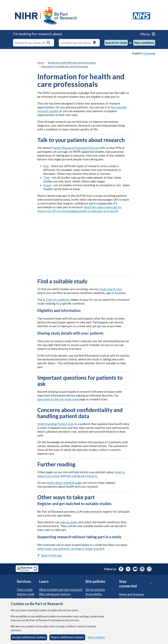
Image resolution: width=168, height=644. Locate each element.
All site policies (95, 590)
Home (41, 63)
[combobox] (34, 43)
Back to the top (49, 555)
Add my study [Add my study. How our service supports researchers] (26, 594)
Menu (148, 34)
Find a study (25, 590)
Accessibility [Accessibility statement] (94, 594)
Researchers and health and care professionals (72, 63)
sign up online (69, 522)
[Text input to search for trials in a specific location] (79, 43)
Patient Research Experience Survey (75, 148)
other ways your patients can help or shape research (71, 549)
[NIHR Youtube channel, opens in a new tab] (135, 569)
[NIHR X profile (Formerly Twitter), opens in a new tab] (128, 569)
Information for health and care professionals (65, 66)
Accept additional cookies (29, 637)
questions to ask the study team (58, 399)
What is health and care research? (61, 590)
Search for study (116, 43)
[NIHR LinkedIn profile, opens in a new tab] (142, 569)
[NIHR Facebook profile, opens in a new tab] (121, 569)
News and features (132, 594)
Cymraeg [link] (149, 53)
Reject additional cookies (67, 637)
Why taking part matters (55, 594)
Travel (47, 185)
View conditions (144, 43)
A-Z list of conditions (56, 300)
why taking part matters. (82, 476)
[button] (48, 43)
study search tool (110, 289)
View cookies (96, 637)
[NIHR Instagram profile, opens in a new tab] (149, 569)
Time (46, 177)
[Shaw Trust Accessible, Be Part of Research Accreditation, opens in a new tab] (27, 569)
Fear (46, 166)
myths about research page (64, 483)
